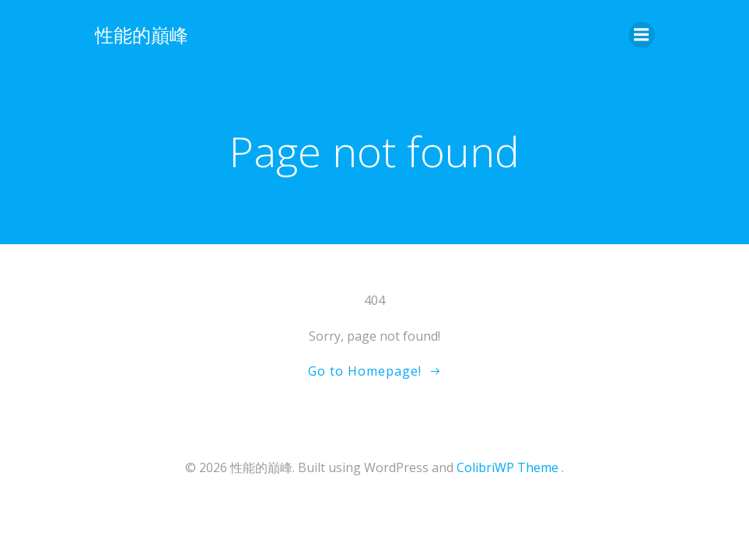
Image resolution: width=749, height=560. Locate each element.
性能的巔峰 (142, 35)
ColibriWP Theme (507, 467)
